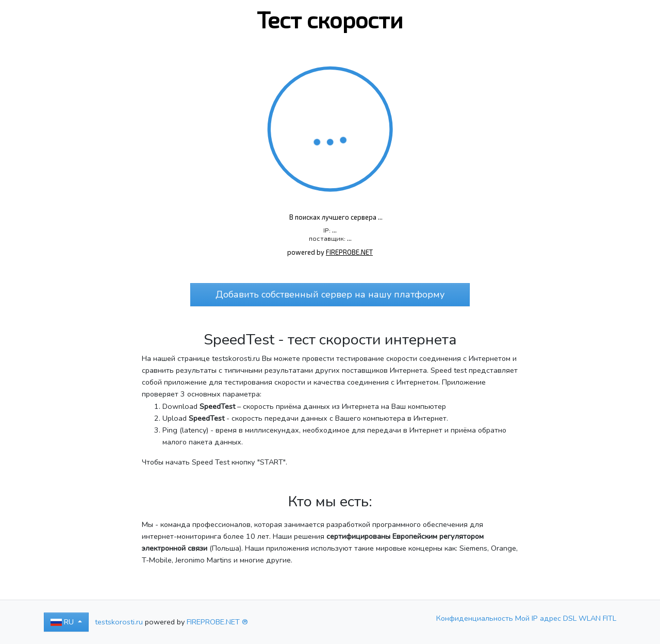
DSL (571, 618)
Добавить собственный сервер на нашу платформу (330, 294)
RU (63, 622)
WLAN (591, 618)
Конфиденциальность (476, 618)
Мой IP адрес (539, 618)
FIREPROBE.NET (349, 252)
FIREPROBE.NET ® (217, 622)
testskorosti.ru (119, 622)
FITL (609, 618)
